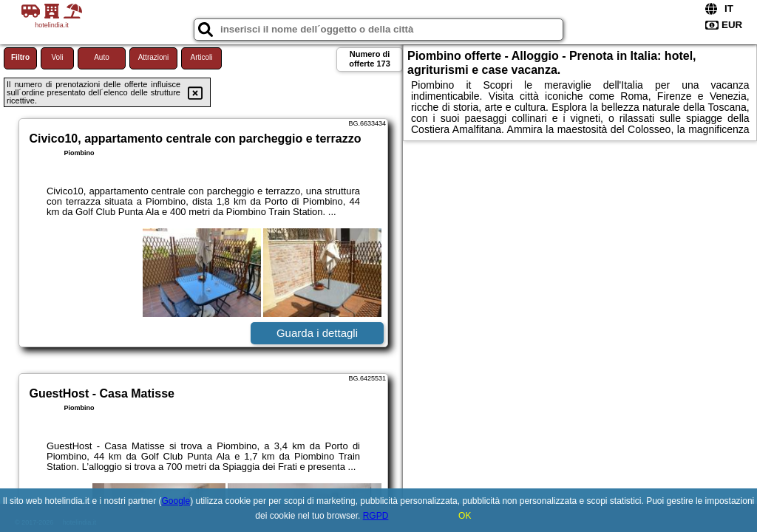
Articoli (201, 57)
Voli (57, 57)
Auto (102, 57)
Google (176, 501)
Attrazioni (154, 57)
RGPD (376, 516)
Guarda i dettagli (317, 333)
